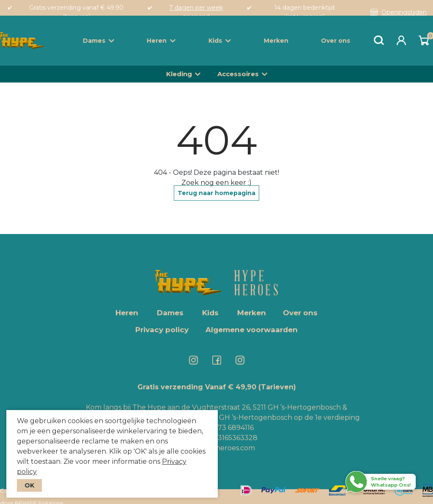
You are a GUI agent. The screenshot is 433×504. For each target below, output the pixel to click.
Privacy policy (162, 330)
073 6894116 (233, 428)
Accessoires (238, 74)
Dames (99, 41)
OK (29, 485)
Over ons (336, 41)
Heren (161, 41)
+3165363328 (235, 438)
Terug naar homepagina (216, 193)
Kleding (179, 74)
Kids (220, 41)
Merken (276, 41)
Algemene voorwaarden (252, 330)
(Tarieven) (277, 387)
